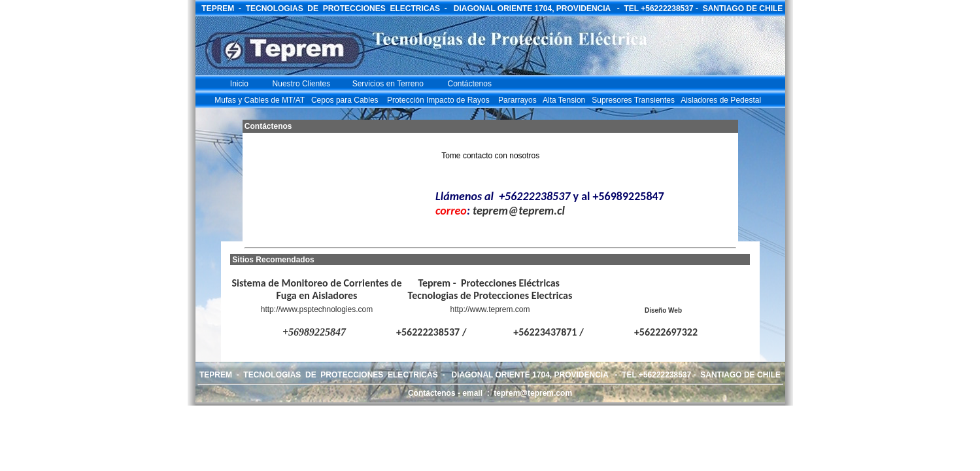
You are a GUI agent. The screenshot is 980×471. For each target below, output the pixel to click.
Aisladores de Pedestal (721, 100)
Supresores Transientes (633, 100)
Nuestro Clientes (302, 84)
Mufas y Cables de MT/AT (260, 100)
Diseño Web (663, 310)
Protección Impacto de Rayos (436, 100)
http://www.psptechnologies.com (317, 309)
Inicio (238, 84)
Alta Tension (564, 100)
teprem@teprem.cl (519, 211)
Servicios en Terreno (388, 84)
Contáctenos (470, 84)
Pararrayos (517, 100)
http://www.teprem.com (490, 309)
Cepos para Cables (345, 100)
